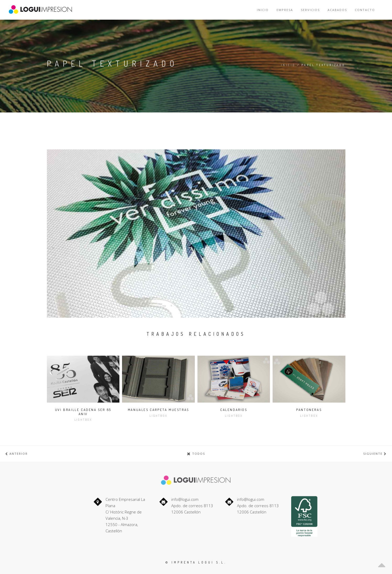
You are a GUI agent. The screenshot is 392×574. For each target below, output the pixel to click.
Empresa (285, 10)
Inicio (263, 10)
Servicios (310, 10)
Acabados (337, 10)
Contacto (365, 10)
